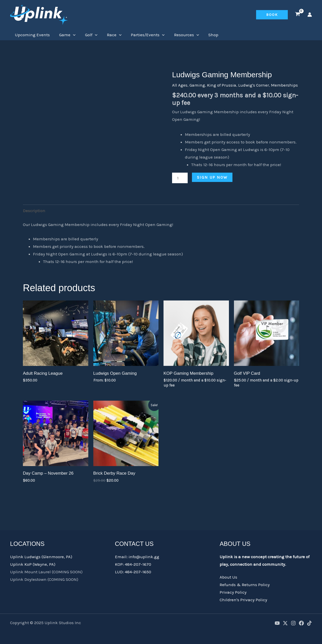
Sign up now (212, 177)
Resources (182, 35)
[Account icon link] (310, 15)
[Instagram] (293, 623)
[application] (72, 35)
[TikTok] (309, 623)
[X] (285, 623)
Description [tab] (34, 211)
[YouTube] (277, 623)
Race (111, 35)
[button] (272, 15)
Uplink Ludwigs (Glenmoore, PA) (41, 557)
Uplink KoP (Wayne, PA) (33, 564)
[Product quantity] (180, 178)
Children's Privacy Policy (243, 600)
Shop (208, 35)
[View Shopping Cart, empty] (298, 15)
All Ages (180, 85)
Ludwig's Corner (254, 85)
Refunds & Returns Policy (245, 585)
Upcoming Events (32, 35)
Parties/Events (144, 35)
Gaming (197, 85)
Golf (89, 35)
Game (66, 35)
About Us (228, 577)
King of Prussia (222, 85)
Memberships (284, 85)
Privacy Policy (233, 592)
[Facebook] (301, 623)
